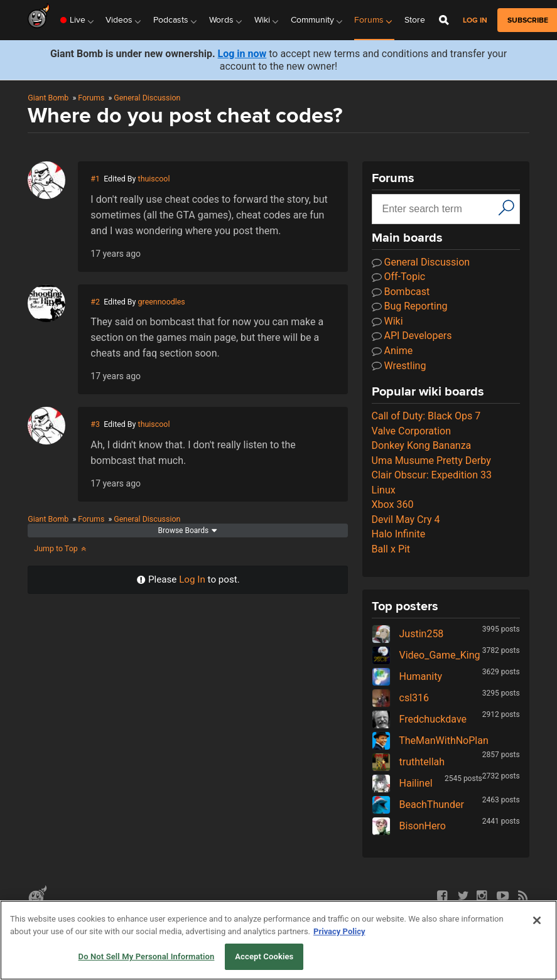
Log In (192, 579)
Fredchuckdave (419, 719)
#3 (95, 424)
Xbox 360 (393, 504)
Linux (384, 490)
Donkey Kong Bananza (422, 445)
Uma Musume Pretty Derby (431, 460)
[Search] (506, 208)
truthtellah (408, 762)
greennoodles (162, 302)
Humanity (407, 676)
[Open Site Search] (444, 20)
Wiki (387, 321)
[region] (278, 940)
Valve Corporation (412, 431)
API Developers (412, 336)
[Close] (537, 920)
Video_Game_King (426, 655)
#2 (95, 302)
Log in (475, 20)
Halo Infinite (399, 534)
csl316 (400, 698)
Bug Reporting (410, 306)
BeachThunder (418, 805)
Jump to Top (61, 548)
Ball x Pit (391, 549)
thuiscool (154, 179)
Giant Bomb (48, 98)
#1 (95, 179)
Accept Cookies (264, 956)
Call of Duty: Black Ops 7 (426, 416)
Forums (91, 98)
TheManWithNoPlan (430, 740)
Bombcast (401, 292)
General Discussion (147, 98)
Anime (392, 351)
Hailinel (402, 783)
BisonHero (409, 826)
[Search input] (437, 209)
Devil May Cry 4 (406, 520)
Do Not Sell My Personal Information (147, 956)
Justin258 (408, 634)
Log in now (242, 54)
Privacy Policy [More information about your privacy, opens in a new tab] (339, 931)
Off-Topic (399, 277)
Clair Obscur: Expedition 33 (432, 475)
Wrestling (399, 366)
